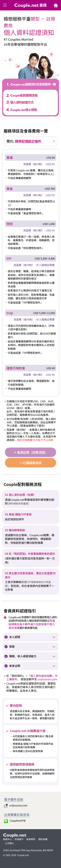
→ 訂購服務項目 (30, 463)
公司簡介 (10, 843)
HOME (56, 6)
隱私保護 (43, 839)
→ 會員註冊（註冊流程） (30, 452)
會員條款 (31, 839)
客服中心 (8, 839)
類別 (5, 6)
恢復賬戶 (19, 839)
